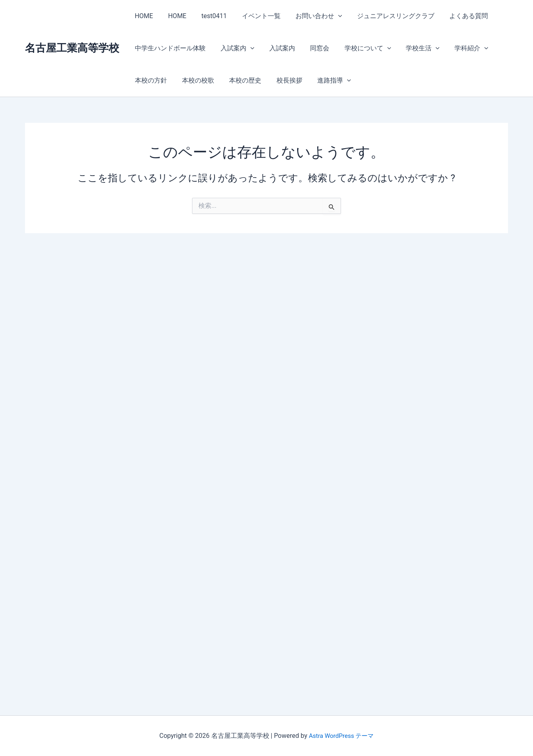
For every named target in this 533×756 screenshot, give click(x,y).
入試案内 (234, 48)
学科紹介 (458, 48)
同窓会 (312, 48)
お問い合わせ (309, 16)
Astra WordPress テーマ (341, 736)
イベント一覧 (254, 16)
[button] (328, 16)
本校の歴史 (240, 80)
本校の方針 (150, 80)
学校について (358, 48)
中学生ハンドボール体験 (169, 48)
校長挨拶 (282, 80)
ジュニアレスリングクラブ (384, 16)
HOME (143, 16)
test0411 (209, 16)
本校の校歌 (195, 80)
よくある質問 (455, 16)
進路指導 (324, 81)
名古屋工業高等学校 (72, 48)
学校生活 (411, 48)
